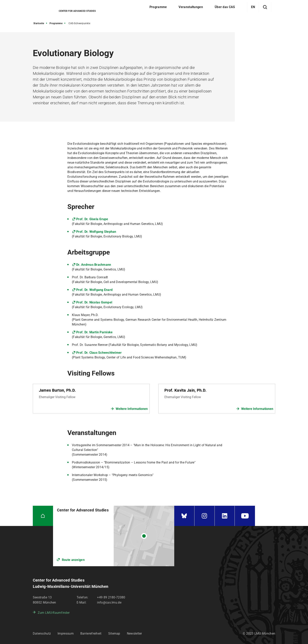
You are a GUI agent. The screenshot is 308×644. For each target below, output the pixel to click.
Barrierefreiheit (91, 633)
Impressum (66, 633)
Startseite (39, 23)
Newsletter (134, 633)
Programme (56, 23)
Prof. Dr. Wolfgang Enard (94, 290)
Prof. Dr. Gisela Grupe (92, 219)
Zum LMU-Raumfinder (54, 613)
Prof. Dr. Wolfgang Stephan (96, 232)
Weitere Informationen (132, 409)
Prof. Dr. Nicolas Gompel (94, 302)
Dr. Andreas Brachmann (94, 265)
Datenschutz (42, 633)
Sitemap (114, 633)
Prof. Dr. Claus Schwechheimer (99, 353)
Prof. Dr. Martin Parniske (94, 332)
